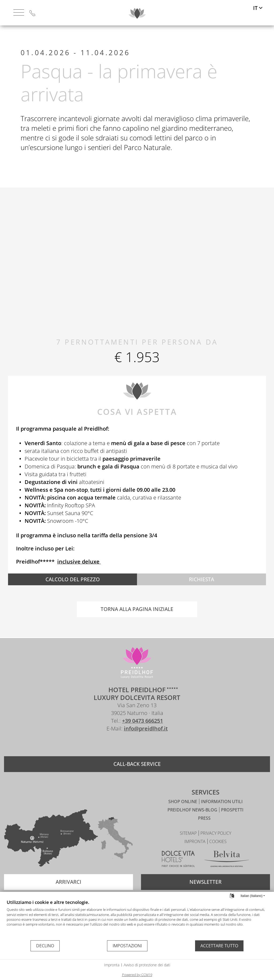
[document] (137, 919)
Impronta (112, 965)
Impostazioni (127, 946)
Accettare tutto (219, 946)
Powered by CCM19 (137, 975)
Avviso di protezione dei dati (147, 965)
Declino (45, 946)
